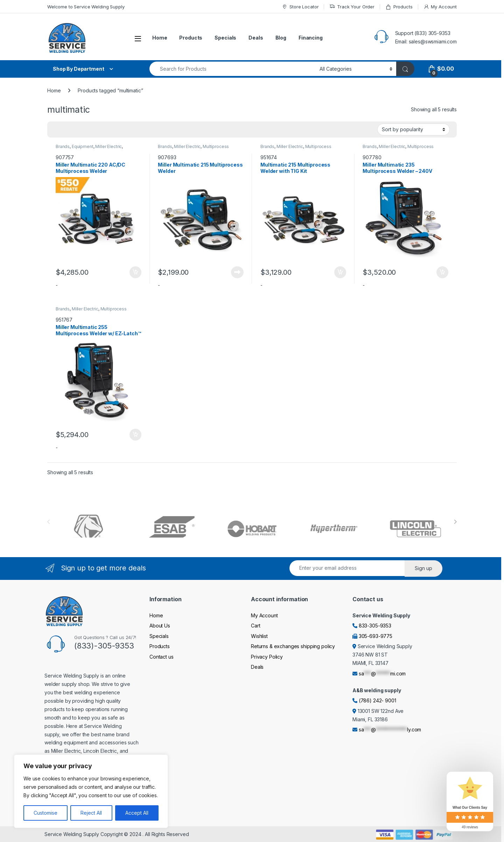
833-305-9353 (375, 626)
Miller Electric (108, 146)
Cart (255, 626)
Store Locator (300, 7)
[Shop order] (414, 129)
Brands (63, 146)
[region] (91, 791)
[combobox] (233, 69)
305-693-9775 (376, 636)
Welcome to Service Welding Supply (86, 7)
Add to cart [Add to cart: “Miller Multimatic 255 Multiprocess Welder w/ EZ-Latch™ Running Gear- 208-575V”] (135, 435)
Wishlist (259, 636)
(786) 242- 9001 (377, 700)
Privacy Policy (267, 657)
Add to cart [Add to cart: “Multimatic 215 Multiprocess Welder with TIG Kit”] (340, 272)
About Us (160, 626)
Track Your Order (352, 7)
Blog (281, 38)
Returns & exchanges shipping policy (293, 646)
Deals (256, 38)
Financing (311, 38)
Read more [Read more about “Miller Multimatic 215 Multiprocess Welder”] (237, 272)
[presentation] (455, 522)
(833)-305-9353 (104, 646)
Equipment (83, 146)
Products (399, 7)
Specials (225, 38)
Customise (45, 813)
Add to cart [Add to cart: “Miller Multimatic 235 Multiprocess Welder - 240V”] (442, 272)
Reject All (91, 813)
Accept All (137, 813)
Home (160, 38)
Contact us (162, 657)
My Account (440, 7)
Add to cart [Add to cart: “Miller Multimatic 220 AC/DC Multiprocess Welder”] (135, 272)
